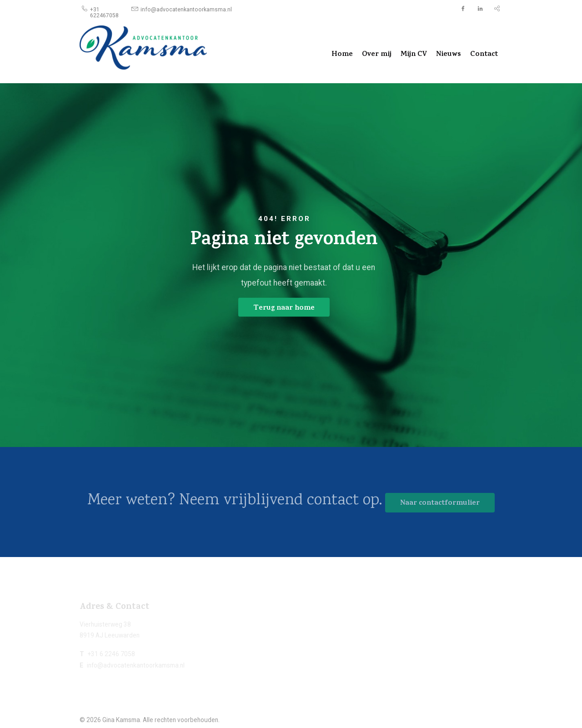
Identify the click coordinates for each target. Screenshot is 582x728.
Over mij (377, 55)
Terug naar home (284, 308)
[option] (291, 265)
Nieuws (449, 55)
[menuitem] (104, 9)
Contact (484, 55)
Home (342, 55)
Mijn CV (414, 55)
